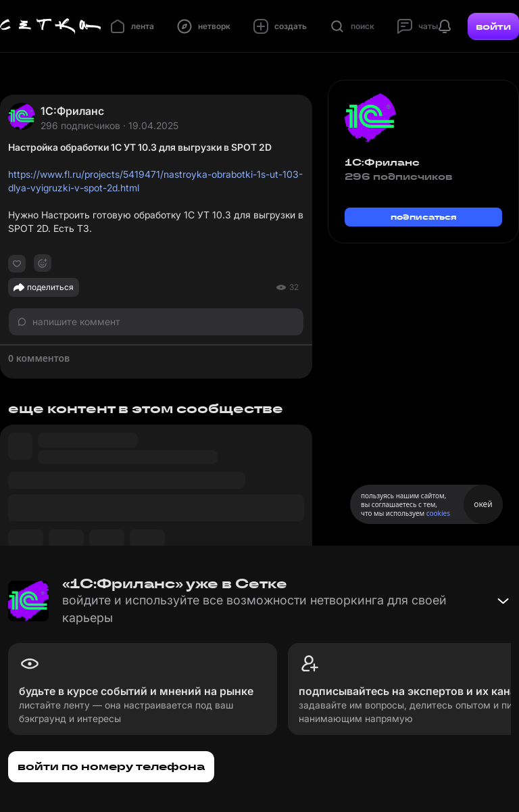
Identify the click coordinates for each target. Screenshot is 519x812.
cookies (438, 513)
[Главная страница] (51, 26)
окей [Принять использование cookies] (483, 504)
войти (493, 26)
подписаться (424, 217)
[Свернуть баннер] (503, 601)
